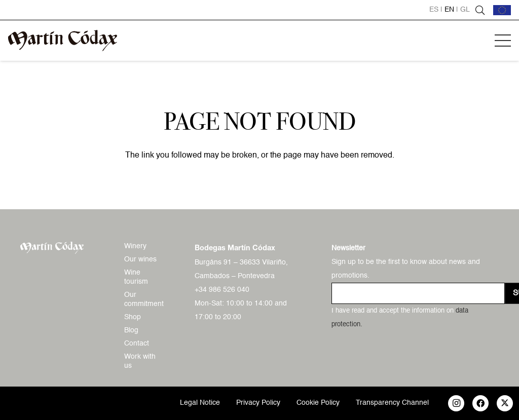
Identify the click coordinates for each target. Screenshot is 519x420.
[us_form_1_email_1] (418, 293)
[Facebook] (480, 403)
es (434, 10)
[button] (503, 41)
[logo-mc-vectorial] (63, 41)
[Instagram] (456, 403)
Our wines (140, 259)
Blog (131, 330)
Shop (133, 317)
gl (465, 10)
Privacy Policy (258, 403)
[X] (505, 403)
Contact (137, 343)
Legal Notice (200, 403)
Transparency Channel (392, 403)
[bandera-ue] (502, 10)
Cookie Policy (318, 403)
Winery (135, 246)
